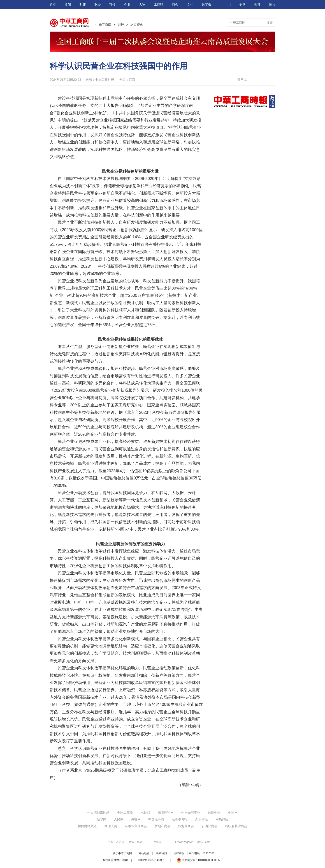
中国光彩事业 (191, 813)
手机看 (158, 842)
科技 (112, 5)
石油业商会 (209, 826)
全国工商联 (125, 813)
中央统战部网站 (98, 813)
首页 (53, 5)
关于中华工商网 (122, 853)
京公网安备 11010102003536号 (198, 860)
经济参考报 (180, 819)
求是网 (145, 813)
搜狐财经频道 (87, 826)
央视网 (136, 819)
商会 (175, 5)
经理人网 (111, 826)
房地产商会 (162, 826)
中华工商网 (103, 25)
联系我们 (161, 853)
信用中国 (214, 813)
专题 (242, 5)
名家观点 (137, 25)
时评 (83, 5)
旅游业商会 (186, 826)
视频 (257, 5)
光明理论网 (166, 813)
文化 (190, 5)
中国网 (233, 813)
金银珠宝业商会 (136, 826)
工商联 (159, 5)
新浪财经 (202, 819)
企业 (127, 5)
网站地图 (144, 853)
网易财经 (222, 819)
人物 (142, 5)
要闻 (68, 5)
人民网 (119, 819)
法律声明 (179, 853)
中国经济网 (156, 819)
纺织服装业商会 (236, 826)
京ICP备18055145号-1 (151, 860)
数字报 (207, 5)
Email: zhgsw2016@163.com (193, 842)
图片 (272, 5)
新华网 (102, 819)
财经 (97, 5)
